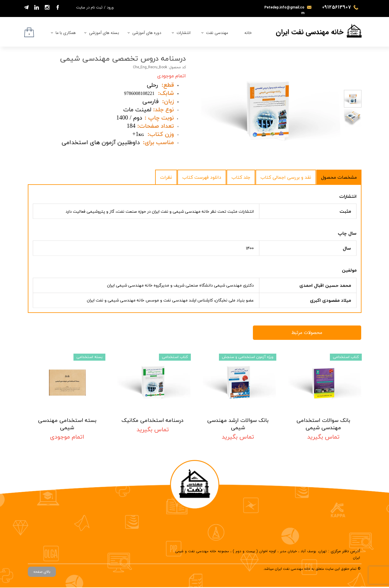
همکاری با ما (66, 33)
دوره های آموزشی (147, 33)
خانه (248, 33)
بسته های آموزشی (104, 33)
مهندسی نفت (217, 33)
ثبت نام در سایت (89, 7)
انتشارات (184, 33)
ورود (110, 7)
